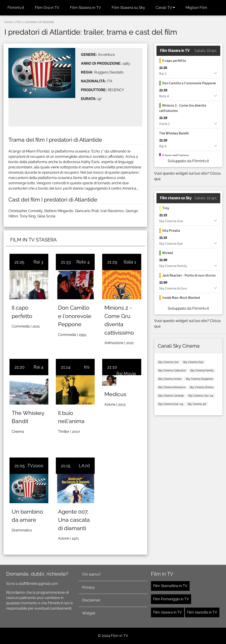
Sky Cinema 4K (197, 404)
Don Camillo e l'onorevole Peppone (75, 316)
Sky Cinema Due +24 (171, 404)
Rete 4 (83, 262)
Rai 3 (38, 262)
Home (9, 22)
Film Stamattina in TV (170, 586)
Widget (89, 613)
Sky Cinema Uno (168, 362)
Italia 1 (130, 262)
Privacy (88, 587)
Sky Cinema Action (170, 379)
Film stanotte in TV (202, 612)
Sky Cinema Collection (172, 371)
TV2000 (35, 466)
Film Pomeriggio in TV (171, 599)
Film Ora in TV (47, 8)
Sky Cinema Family (202, 371)
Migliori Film (196, 8)
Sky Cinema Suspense (199, 379)
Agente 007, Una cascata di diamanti (74, 520)
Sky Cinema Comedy (171, 396)
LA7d (84, 466)
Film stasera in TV (168, 612)
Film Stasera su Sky (128, 8)
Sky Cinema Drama (202, 387)
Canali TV (165, 8)
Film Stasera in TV (86, 8)
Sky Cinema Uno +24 (201, 396)
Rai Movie (126, 374)
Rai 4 (38, 367)
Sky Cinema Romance (172, 387)
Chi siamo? (91, 574)
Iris (87, 367)
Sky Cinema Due (193, 362)
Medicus (115, 394)
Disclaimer (91, 600)
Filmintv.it (16, 8)
